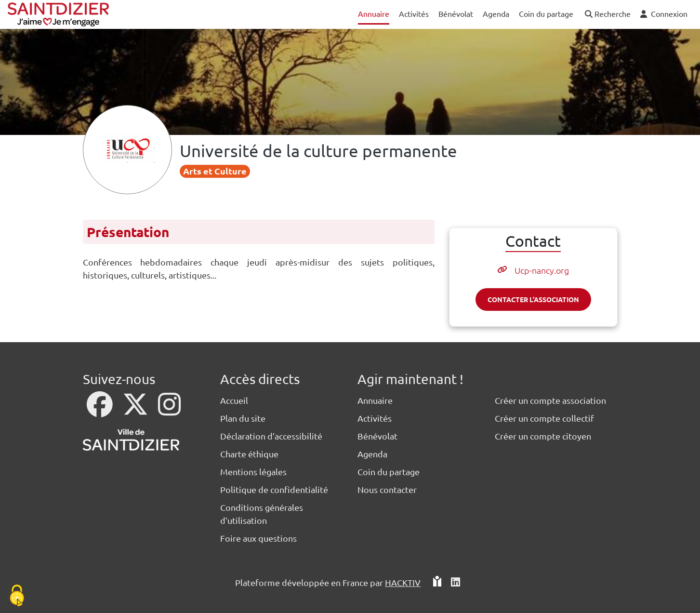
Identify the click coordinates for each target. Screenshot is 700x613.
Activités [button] (414, 13)
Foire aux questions (258, 538)
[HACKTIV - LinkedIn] (456, 582)
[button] (607, 14)
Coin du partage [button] (546, 13)
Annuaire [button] (374, 13)
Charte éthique (249, 454)
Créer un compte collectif (544, 418)
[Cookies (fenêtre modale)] (17, 596)
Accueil (234, 400)
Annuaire (375, 400)
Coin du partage (389, 472)
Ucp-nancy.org (542, 270)
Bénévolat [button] (456, 13)
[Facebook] (101, 410)
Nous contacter (387, 489)
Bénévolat (377, 436)
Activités (375, 418)
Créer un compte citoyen (543, 436)
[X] (136, 410)
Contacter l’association (533, 299)
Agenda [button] (496, 13)
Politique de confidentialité (274, 489)
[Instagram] (169, 410)
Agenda (372, 454)
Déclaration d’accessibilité (271, 436)
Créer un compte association (550, 400)
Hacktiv (403, 582)
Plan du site (243, 418)
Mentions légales (253, 472)
